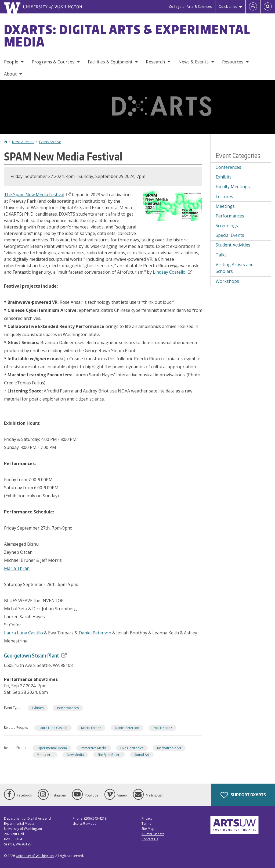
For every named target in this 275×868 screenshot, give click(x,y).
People (11, 62)
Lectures (224, 197)
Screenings (227, 226)
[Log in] (253, 7)
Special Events (230, 235)
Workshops (227, 281)
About (10, 74)
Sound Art (142, 755)
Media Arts (45, 755)
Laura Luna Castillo (23, 633)
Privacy (147, 818)
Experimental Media (52, 748)
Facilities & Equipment (110, 62)
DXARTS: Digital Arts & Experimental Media (127, 35)
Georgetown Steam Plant (35, 655)
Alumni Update (153, 834)
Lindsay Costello (172, 272)
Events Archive (50, 142)
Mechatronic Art (169, 748)
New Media (75, 755)
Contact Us (150, 839)
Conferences (228, 167)
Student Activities (233, 245)
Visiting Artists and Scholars (235, 268)
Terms (146, 824)
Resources (233, 62)
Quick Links (228, 7)
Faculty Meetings (233, 187)
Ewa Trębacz (162, 728)
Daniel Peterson (95, 633)
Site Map (148, 829)
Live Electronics (132, 748)
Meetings (225, 206)
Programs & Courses (53, 62)
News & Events (193, 62)
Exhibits (38, 708)
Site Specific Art (109, 755)
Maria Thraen (91, 728)
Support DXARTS (243, 795)
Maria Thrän (17, 568)
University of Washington (35, 856)
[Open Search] (268, 7)
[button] (173, 206)
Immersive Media (94, 748)
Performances (68, 708)
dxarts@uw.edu (85, 824)
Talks (221, 255)
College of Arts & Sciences (190, 7)
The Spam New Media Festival (37, 195)
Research (155, 62)
